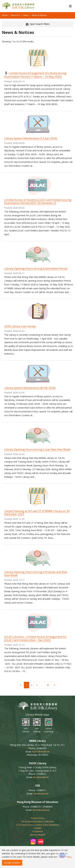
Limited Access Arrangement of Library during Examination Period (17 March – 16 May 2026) (35, 75)
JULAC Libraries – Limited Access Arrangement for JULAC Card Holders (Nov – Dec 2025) (35, 638)
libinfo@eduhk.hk (41, 752)
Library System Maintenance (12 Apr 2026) (31, 138)
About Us (15, 15)
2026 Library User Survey (20, 326)
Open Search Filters (37, 24)
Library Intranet (37, 835)
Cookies (38, 828)
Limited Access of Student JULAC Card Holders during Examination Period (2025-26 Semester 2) (38, 201)
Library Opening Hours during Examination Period (36, 268)
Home (5, 15)
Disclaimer (38, 831)
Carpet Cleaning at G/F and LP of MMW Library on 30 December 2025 (37, 513)
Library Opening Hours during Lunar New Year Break (37, 449)
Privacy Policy (38, 818)
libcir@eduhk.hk (41, 777)
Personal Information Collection (38, 821)
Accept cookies (12, 863)
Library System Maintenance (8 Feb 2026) (30, 388)
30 (48, 685)
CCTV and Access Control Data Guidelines (38, 825)
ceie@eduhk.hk (41, 794)
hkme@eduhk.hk (41, 810)
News (26, 15)
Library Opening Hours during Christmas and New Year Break (36, 573)
